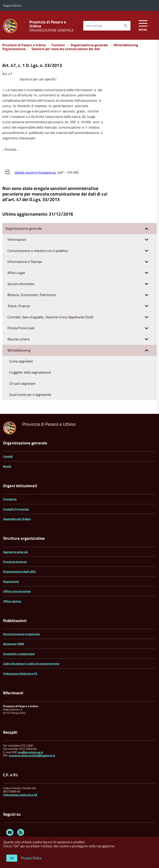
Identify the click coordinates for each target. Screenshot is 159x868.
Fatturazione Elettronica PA (20, 674)
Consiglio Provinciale (16, 509)
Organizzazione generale (89, 45)
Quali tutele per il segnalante (30, 395)
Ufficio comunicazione (17, 591)
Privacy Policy (31, 858)
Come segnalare (21, 361)
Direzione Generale (15, 562)
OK (12, 858)
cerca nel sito (94, 26)
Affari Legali (82, 273)
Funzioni (58, 45)
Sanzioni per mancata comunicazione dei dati (66, 49)
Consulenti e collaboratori (19, 654)
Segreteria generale (16, 552)
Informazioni (82, 240)
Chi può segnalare (22, 383)
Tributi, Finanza (82, 306)
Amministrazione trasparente (21, 634)
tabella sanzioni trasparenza (36, 172)
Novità (7, 466)
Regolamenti (11, 581)
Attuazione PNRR (14, 644)
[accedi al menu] (143, 25)
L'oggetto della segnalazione (30, 372)
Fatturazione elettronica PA (20, 795)
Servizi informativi (82, 284)
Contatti (8, 456)
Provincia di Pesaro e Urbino (48, 24)
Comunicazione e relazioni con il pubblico (82, 251)
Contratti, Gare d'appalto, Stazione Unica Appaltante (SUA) (82, 317)
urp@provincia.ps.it (31, 752)
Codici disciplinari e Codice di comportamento (31, 664)
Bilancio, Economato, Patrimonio (82, 295)
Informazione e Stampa (82, 262)
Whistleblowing (126, 45)
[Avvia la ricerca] (126, 26)
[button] (146, 229)
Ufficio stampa (12, 601)
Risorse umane (82, 339)
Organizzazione (14, 49)
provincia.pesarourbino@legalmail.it (32, 755)
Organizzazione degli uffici (20, 571)
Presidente (10, 499)
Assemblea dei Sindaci (17, 519)
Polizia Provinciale (82, 328)
